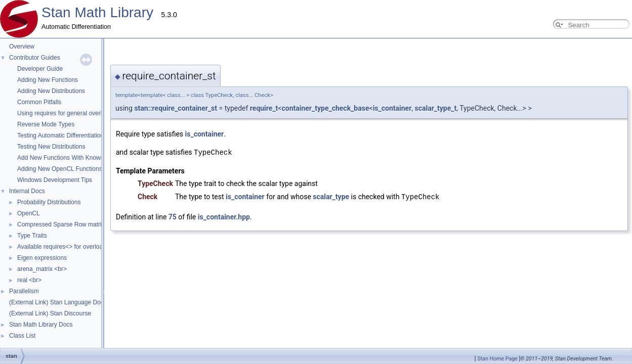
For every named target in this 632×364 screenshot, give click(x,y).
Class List (22, 336)
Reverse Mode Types (46, 124)
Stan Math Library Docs (41, 325)
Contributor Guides (35, 58)
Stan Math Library (97, 12)
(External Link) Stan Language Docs (58, 302)
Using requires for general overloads (66, 113)
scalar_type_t (335, 108)
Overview (22, 47)
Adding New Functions (48, 80)
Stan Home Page (497, 359)
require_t (163, 108)
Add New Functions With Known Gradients (75, 158)
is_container (291, 108)
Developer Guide (40, 69)
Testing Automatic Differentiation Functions (75, 135)
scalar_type (230, 196)
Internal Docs (27, 191)
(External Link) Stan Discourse (50, 313)
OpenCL (29, 213)
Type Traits (32, 236)
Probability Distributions (49, 202)
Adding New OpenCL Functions (60, 169)
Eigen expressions (42, 258)
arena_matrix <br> (42, 269)
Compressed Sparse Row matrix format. (71, 224)
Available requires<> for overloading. (67, 247)
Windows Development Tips (55, 180)
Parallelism (24, 291)
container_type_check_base (224, 108)
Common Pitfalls (39, 102)
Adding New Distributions (51, 91)
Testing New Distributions (51, 147)
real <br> (29, 280)
